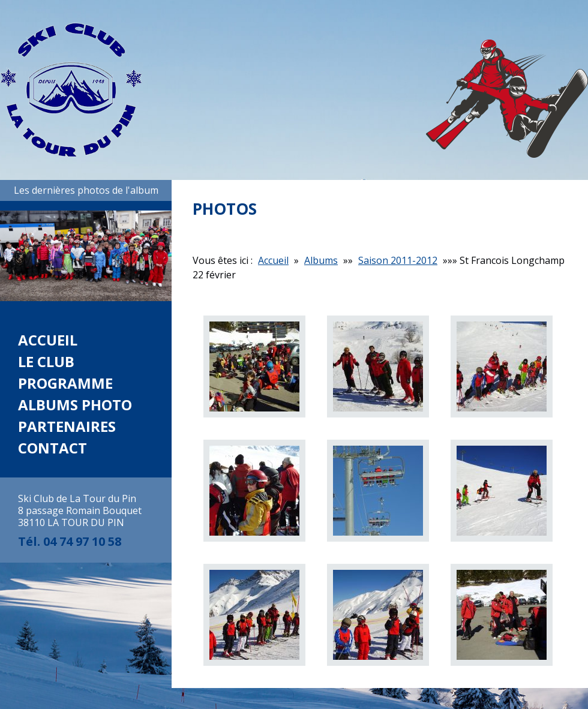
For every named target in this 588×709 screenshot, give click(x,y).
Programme (65, 383)
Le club (46, 361)
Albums (321, 260)
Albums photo (75, 405)
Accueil (48, 340)
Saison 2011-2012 (398, 260)
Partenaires (67, 426)
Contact (52, 448)
